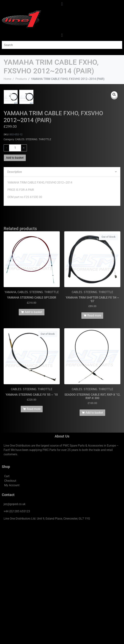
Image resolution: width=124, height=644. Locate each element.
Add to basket (15, 274)
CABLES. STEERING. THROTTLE (33, 256)
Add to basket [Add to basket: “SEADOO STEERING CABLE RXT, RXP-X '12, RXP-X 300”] (94, 529)
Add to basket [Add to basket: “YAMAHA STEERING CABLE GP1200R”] (33, 429)
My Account (12, 602)
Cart (7, 593)
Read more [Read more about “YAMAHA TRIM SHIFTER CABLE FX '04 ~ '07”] (94, 432)
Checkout (10, 597)
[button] (114, 95)
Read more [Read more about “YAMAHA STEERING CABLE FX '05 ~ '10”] (34, 525)
